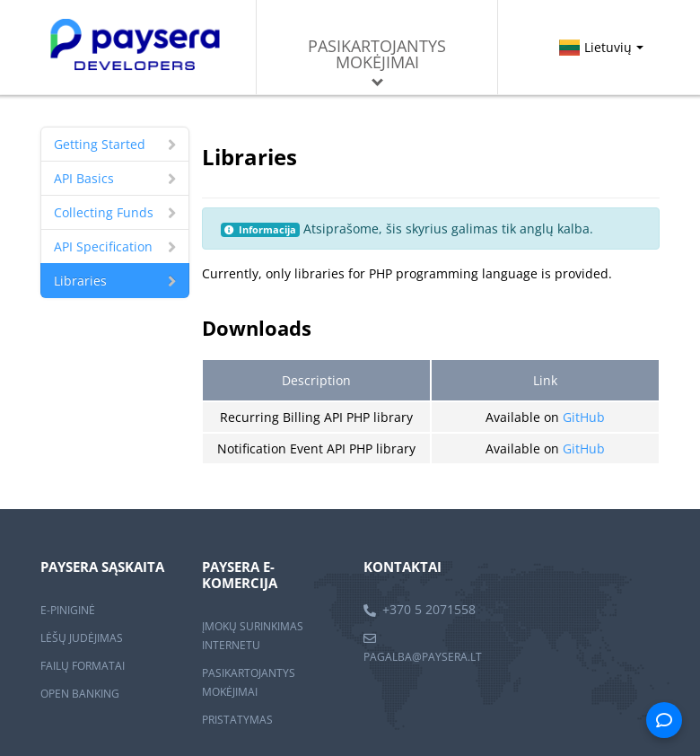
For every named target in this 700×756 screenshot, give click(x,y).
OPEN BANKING (80, 694)
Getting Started (115, 144)
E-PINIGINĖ (68, 610)
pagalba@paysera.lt (423, 657)
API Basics (115, 178)
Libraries (115, 281)
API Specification (115, 246)
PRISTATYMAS (237, 720)
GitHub (584, 417)
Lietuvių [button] (600, 47)
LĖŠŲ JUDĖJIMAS (82, 638)
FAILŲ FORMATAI (83, 666)
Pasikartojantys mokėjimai (377, 61)
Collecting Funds (115, 212)
